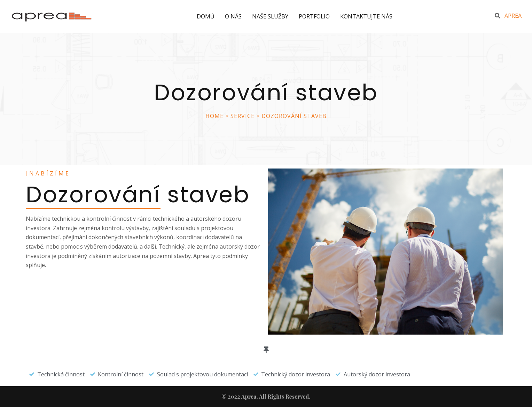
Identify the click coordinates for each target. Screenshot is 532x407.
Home (214, 116)
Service (242, 116)
